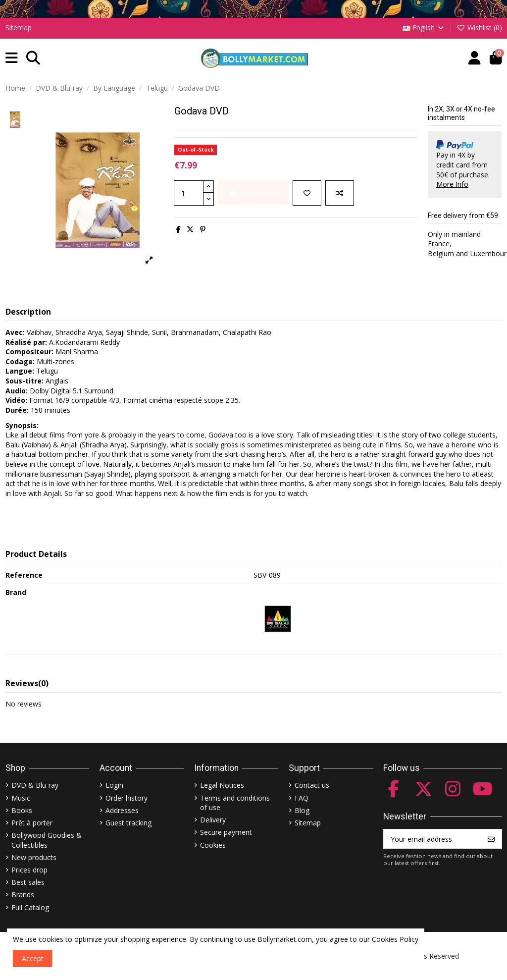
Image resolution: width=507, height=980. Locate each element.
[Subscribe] (491, 839)
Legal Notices (222, 785)
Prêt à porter (32, 823)
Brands (23, 895)
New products (34, 857)
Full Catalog (30, 907)
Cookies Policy (395, 939)
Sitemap (19, 27)
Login (114, 785)
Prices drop (29, 870)
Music (21, 798)
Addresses (122, 810)
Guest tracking (128, 823)
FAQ (302, 798)
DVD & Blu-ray (35, 785)
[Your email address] (432, 839)
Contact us (312, 785)
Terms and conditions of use (235, 803)
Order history (127, 798)
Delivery (213, 820)
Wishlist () (479, 27)
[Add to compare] (340, 193)
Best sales (28, 882)
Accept (33, 958)
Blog (302, 810)
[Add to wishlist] (307, 193)
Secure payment (226, 832)
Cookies (213, 845)
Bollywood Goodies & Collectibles (47, 840)
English (424, 27)
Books (22, 810)
